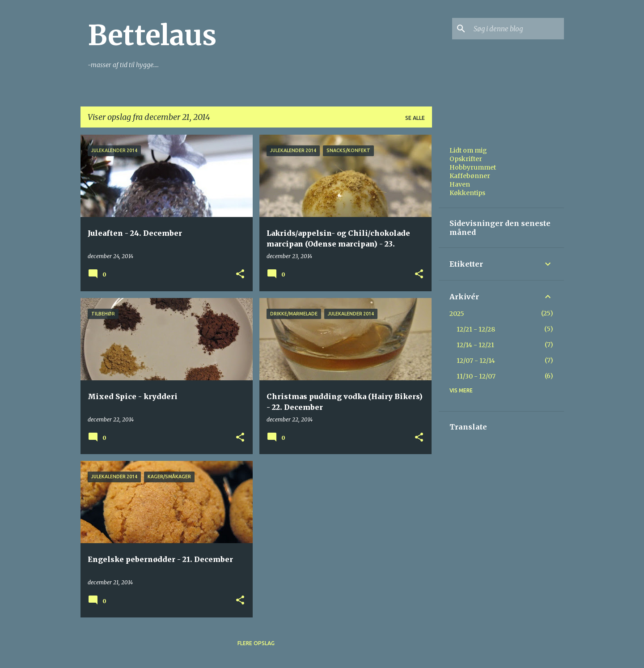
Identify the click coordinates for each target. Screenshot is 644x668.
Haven (460, 184)
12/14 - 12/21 (475, 345)
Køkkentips (467, 193)
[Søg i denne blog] (517, 29)
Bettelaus (152, 35)
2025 (457, 314)
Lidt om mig (468, 150)
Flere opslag (256, 643)
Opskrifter (466, 159)
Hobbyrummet (473, 167)
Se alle (415, 118)
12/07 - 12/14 (476, 361)
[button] (240, 274)
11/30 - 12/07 (476, 376)
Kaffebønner (470, 176)
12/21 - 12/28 (476, 329)
